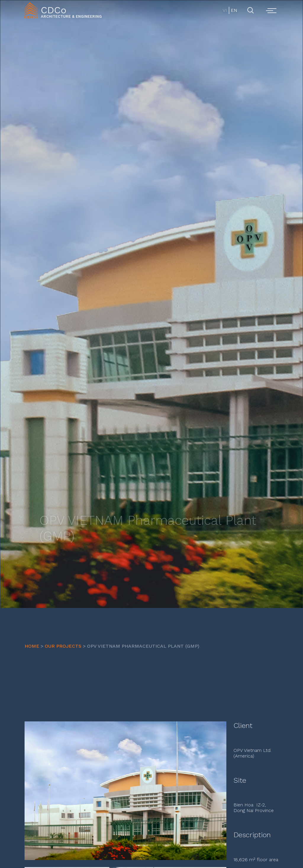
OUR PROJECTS (63, 646)
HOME (32, 646)
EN (234, 10)
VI (225, 10)
